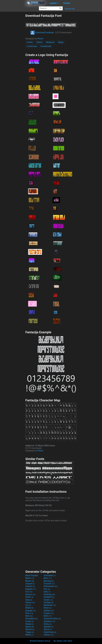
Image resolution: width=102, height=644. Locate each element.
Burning (49, 581)
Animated (50, 575)
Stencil (30, 629)
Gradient (49, 597)
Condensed (46, 46)
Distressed (51, 586)
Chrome (49, 584)
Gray (29, 600)
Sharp (29, 624)
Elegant (31, 589)
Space (30, 627)
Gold (29, 597)
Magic (61, 42)
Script (29, 621)
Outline (49, 611)
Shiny (48, 624)
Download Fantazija (42, 33)
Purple (49, 613)
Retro (48, 616)
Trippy (30, 632)
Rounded (31, 619)
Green (48, 600)
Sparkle (49, 627)
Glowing (49, 594)
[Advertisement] (13, 54)
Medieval (50, 42)
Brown (30, 581)
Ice (28, 605)
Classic (30, 586)
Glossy (30, 594)
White (29, 635)
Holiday (49, 602)
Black (30, 578)
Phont (40, 39)
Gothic (30, 42)
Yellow (49, 635)
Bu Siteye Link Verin (63, 641)
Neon (48, 608)
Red (29, 616)
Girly (47, 592)
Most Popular (32, 575)
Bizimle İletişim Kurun (40, 641)
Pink (29, 613)
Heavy (30, 602)
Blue (48, 578)
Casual (30, 584)
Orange (31, 611)
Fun (29, 592)
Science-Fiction (52, 619)
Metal (29, 608)
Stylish (39, 42)
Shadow (49, 621)
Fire (47, 589)
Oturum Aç (70, 9)
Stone (48, 629)
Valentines (50, 632)
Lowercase (32, 46)
